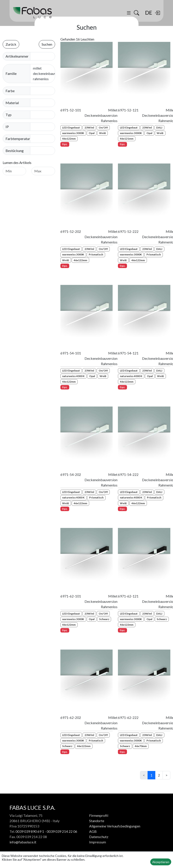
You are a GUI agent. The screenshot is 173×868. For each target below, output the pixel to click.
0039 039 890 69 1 (30, 831)
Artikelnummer (17, 56)
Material (12, 103)
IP (7, 127)
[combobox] (45, 91)
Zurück (11, 44)
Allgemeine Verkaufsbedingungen (115, 826)
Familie (11, 73)
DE (149, 13)
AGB (93, 831)
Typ (9, 115)
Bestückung (15, 151)
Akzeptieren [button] (161, 862)
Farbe (10, 91)
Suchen (47, 44)
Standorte (97, 821)
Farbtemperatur (18, 139)
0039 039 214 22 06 (62, 831)
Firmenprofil (99, 815)
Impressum (98, 842)
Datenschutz (99, 837)
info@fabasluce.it (23, 842)
